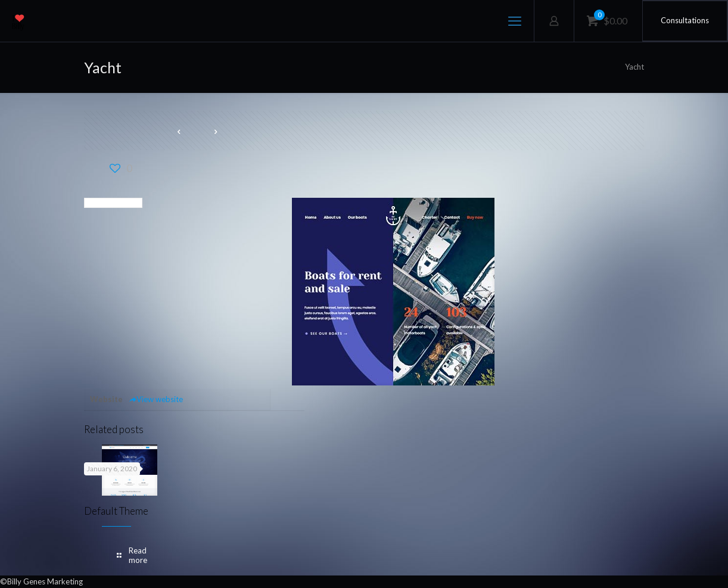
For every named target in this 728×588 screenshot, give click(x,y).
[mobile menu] (515, 21)
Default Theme (116, 511)
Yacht (634, 67)
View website (156, 399)
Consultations (685, 20)
